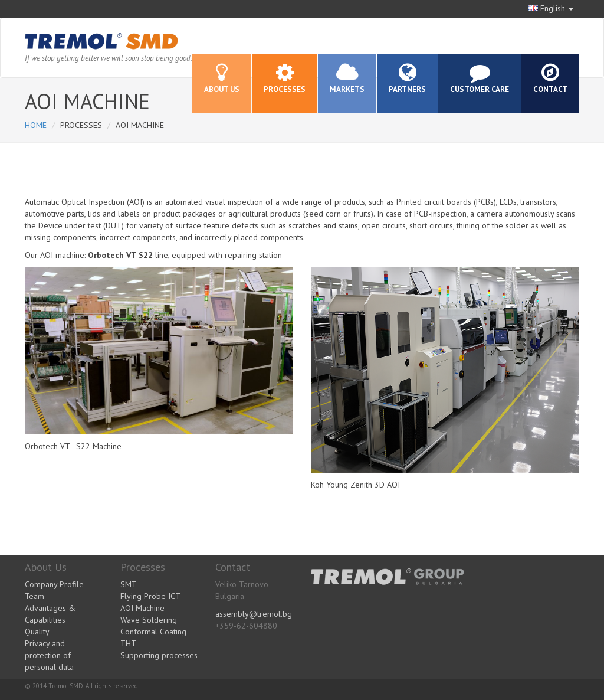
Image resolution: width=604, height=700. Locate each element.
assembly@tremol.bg (254, 614)
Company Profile (54, 584)
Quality (37, 632)
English (551, 8)
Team (35, 596)
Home (36, 125)
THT (128, 643)
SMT (129, 584)
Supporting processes (159, 655)
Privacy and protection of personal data (49, 655)
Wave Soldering (149, 620)
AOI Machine (142, 608)
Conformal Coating (153, 632)
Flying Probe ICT (150, 596)
